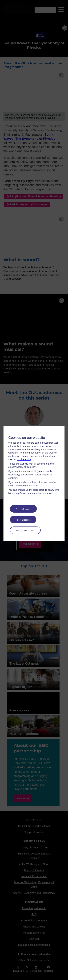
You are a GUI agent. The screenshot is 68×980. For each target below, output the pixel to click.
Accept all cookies (23, 509)
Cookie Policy (24, 459)
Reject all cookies (23, 520)
